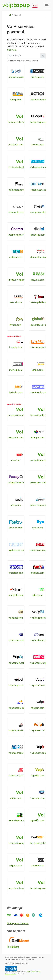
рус (35, 5)
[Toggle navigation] (47, 6)
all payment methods (18, 923)
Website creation (11, 974)
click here (12, 50)
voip (16, 5)
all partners (13, 947)
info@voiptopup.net (33, 972)
